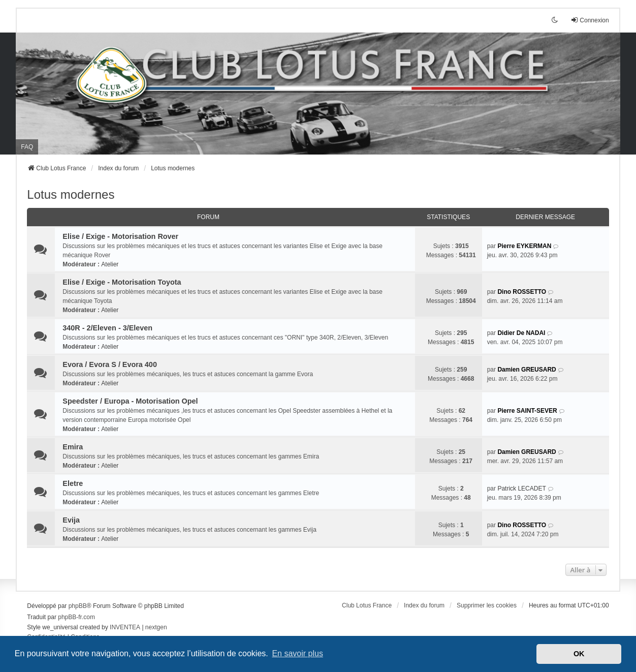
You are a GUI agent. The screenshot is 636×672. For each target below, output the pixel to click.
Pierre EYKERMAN (524, 246)
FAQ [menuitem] (27, 147)
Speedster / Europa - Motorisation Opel (130, 401)
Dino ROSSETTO (522, 292)
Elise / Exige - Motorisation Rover (120, 236)
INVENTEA (125, 627)
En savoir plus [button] (297, 653)
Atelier (110, 264)
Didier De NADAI (521, 333)
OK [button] (579, 654)
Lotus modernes (71, 194)
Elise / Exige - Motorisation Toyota (122, 282)
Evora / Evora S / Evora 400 (110, 364)
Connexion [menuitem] (590, 20)
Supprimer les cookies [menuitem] (487, 605)
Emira (73, 447)
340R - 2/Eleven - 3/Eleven (107, 328)
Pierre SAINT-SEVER (527, 411)
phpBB (78, 606)
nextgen (156, 627)
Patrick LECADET (521, 488)
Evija (71, 520)
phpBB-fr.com (76, 617)
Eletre (73, 483)
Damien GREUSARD (527, 370)
